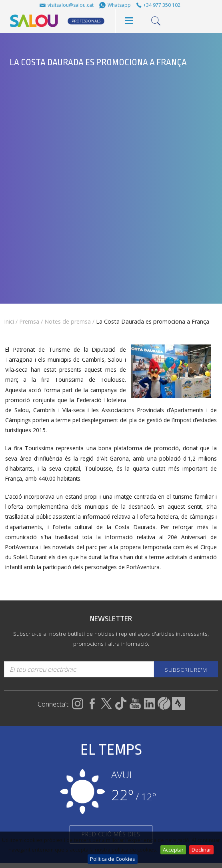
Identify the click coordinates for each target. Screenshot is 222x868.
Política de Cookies (113, 859)
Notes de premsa (68, 321)
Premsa (29, 321)
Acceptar (173, 850)
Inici (9, 321)
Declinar (201, 850)
